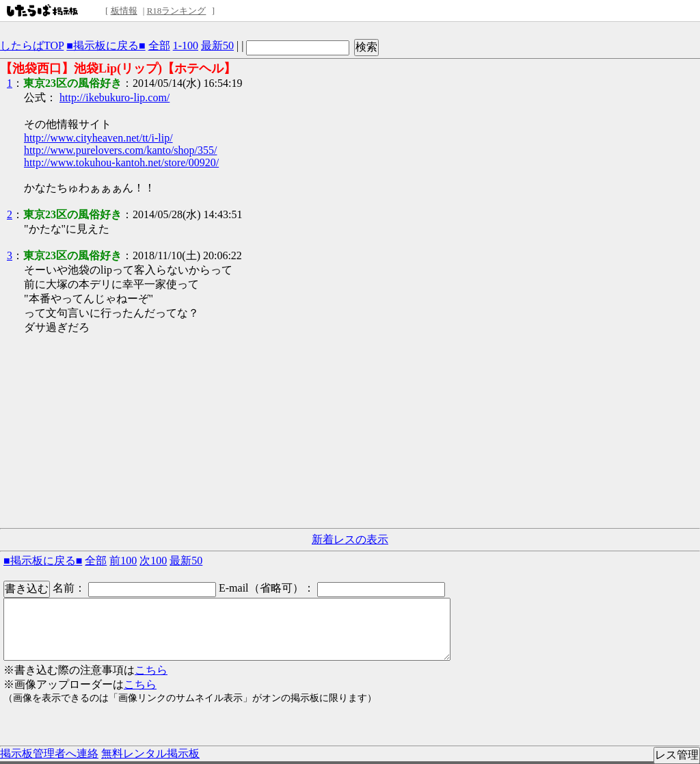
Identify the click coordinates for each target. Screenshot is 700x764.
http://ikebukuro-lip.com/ (115, 97)
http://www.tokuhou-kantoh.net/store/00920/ (121, 162)
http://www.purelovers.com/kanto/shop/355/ (120, 150)
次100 (153, 561)
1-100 (186, 45)
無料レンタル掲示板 (150, 753)
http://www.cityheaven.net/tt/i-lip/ (98, 138)
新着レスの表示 (350, 539)
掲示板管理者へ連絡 (49, 753)
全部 (159, 45)
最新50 (217, 45)
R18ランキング (177, 11)
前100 (123, 561)
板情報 (124, 11)
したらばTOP (32, 45)
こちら (151, 670)
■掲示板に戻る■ (106, 45)
